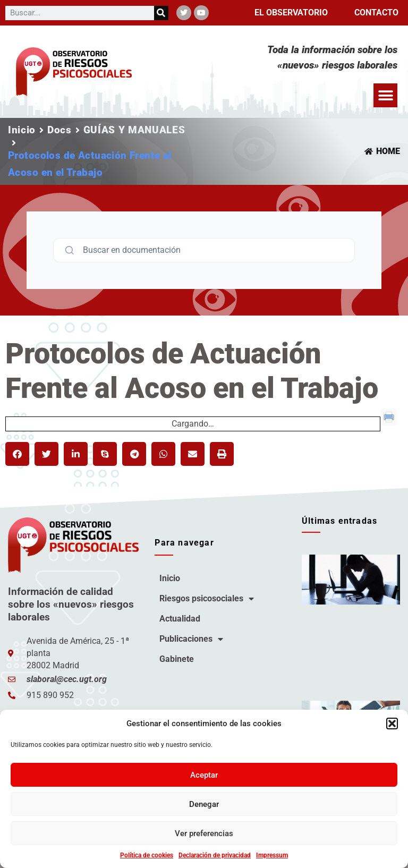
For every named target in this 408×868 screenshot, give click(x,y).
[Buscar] (161, 13)
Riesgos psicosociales (207, 599)
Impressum (272, 855)
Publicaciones (191, 639)
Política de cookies (147, 855)
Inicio (22, 130)
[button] (392, 724)
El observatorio (291, 12)
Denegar (204, 804)
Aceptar (204, 775)
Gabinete (177, 659)
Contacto (376, 12)
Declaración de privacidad (215, 855)
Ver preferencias (204, 833)
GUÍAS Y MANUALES (134, 130)
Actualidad (180, 619)
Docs (59, 130)
